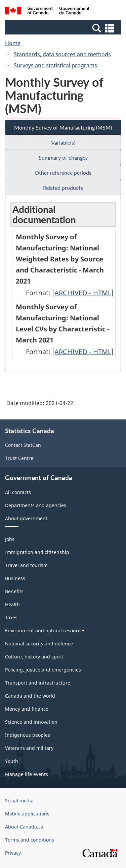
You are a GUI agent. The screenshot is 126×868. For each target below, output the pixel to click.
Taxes (11, 617)
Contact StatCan (23, 445)
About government (26, 518)
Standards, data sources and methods (62, 54)
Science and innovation (31, 722)
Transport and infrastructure (38, 683)
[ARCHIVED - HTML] (83, 293)
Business (15, 578)
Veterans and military (29, 748)
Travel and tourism (26, 565)
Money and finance (27, 709)
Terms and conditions (30, 840)
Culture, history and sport (34, 657)
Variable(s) (63, 142)
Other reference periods (63, 173)
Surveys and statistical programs (55, 65)
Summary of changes (63, 157)
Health (12, 604)
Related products (63, 188)
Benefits (14, 591)
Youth (12, 761)
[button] (64, 28)
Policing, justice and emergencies (43, 670)
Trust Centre (19, 458)
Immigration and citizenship (37, 552)
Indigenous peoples (28, 735)
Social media (19, 801)
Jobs (10, 539)
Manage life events (27, 774)
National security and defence (39, 644)
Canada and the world (30, 696)
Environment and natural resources (45, 630)
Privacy (13, 853)
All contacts (18, 492)
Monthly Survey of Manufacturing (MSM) (63, 127)
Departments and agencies (36, 505)
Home (13, 43)
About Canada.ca (24, 827)
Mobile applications (27, 814)
